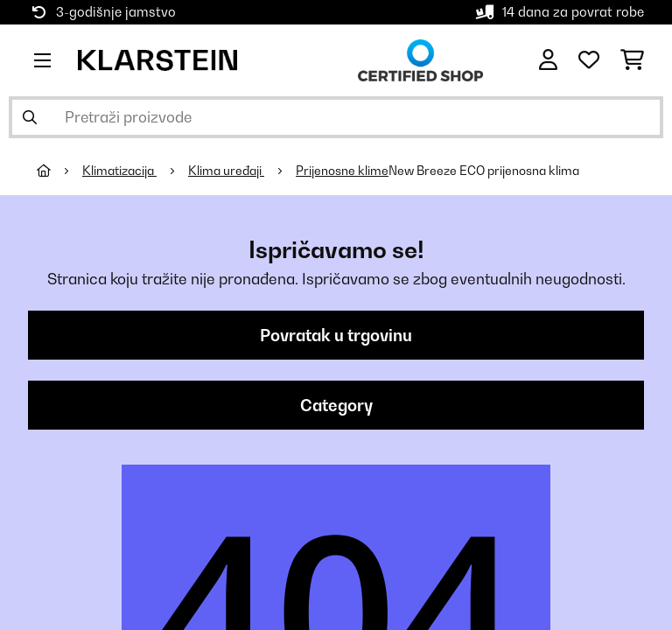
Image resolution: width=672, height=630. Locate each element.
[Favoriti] (589, 60)
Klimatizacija (119, 171)
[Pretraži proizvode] (336, 117)
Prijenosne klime (342, 171)
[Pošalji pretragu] (30, 117)
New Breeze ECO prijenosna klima (484, 171)
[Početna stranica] (59, 171)
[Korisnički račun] (548, 60)
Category (336, 405)
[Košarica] (632, 60)
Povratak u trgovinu (336, 335)
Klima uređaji (226, 171)
